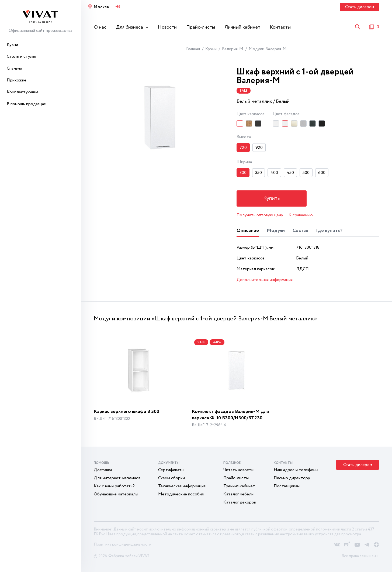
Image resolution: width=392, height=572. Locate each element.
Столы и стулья (21, 56)
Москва (101, 7)
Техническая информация (182, 486)
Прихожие (17, 80)
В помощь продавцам (27, 104)
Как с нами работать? (114, 486)
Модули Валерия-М (268, 49)
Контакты (280, 27)
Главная (193, 49)
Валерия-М (233, 49)
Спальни (14, 68)
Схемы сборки (171, 478)
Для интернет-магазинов (117, 478)
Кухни (12, 45)
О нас (100, 27)
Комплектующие (23, 92)
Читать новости (238, 470)
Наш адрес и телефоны (296, 470)
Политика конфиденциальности (123, 544)
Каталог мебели (238, 494)
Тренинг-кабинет (239, 486)
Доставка (103, 470)
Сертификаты (171, 470)
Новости (167, 27)
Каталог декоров (240, 502)
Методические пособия (181, 494)
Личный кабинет (242, 27)
